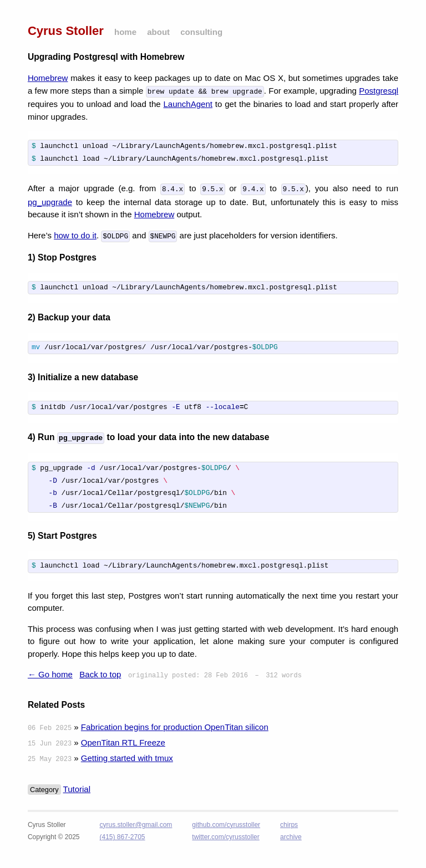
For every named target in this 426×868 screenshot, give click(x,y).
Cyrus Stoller (66, 31)
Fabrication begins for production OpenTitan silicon (175, 728)
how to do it (75, 234)
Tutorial (77, 790)
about (158, 32)
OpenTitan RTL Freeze (123, 744)
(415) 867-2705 (122, 838)
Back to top (100, 675)
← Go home (50, 675)
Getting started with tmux (127, 759)
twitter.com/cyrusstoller (225, 838)
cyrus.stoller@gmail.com (136, 826)
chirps (289, 826)
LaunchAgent (188, 103)
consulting (201, 32)
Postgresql (379, 91)
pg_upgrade (50, 201)
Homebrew (48, 78)
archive (291, 838)
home (125, 32)
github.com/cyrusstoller (226, 826)
